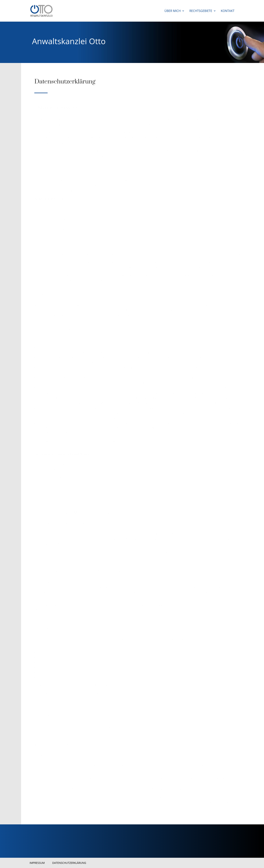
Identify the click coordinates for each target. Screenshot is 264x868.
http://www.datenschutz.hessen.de (57, 495)
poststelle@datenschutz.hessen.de (67, 487)
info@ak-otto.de (55, 229)
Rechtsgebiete (201, 11)
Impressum (37, 863)
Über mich (173, 11)
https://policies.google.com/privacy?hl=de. (62, 807)
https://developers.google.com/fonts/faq (143, 802)
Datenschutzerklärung (69, 863)
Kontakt (228, 11)
